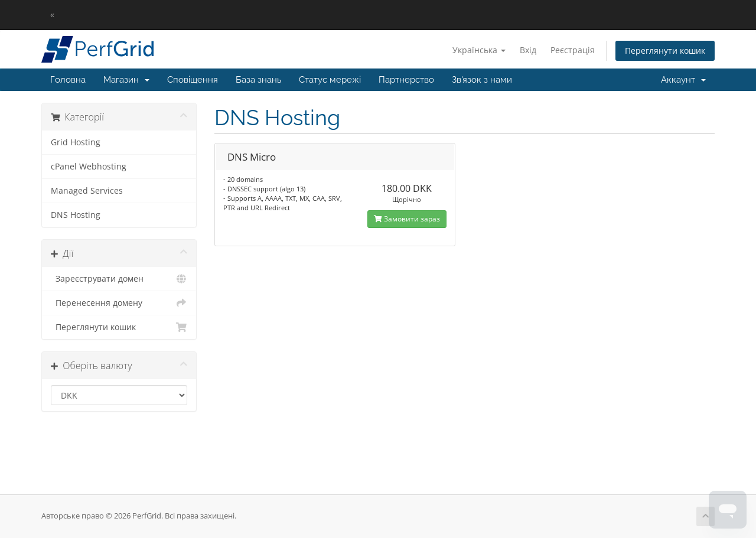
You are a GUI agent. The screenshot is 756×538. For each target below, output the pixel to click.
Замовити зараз (407, 219)
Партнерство (406, 80)
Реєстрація (573, 50)
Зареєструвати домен (119, 279)
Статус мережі (330, 80)
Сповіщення (193, 80)
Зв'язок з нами (482, 80)
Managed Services (87, 191)
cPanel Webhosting (89, 167)
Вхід (528, 50)
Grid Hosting (76, 142)
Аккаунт (683, 80)
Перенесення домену (119, 303)
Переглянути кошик (665, 50)
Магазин (126, 80)
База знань (258, 80)
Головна (68, 80)
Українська (479, 50)
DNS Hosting (76, 215)
